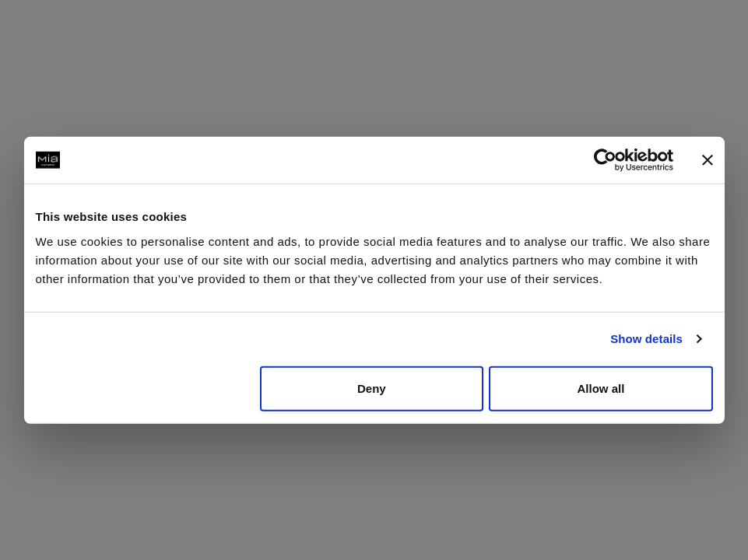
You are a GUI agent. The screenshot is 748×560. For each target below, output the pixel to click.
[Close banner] (708, 160)
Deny (372, 388)
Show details (646, 339)
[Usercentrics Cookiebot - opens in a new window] (605, 160)
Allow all (601, 388)
